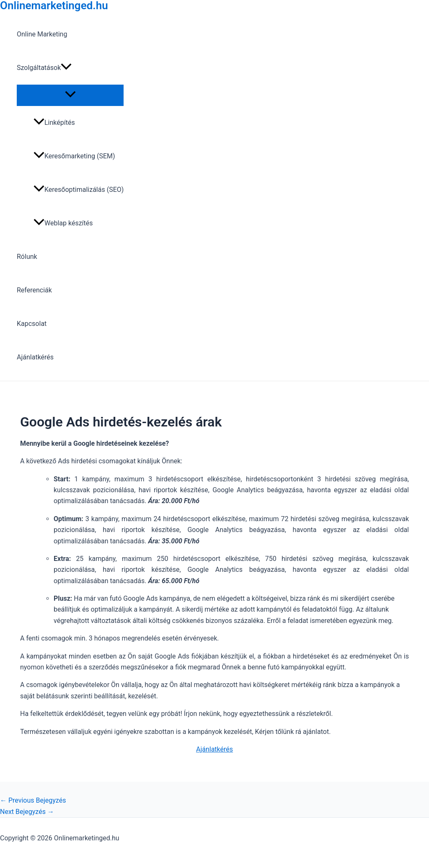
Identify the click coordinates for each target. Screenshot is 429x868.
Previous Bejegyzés (33, 800)
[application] (66, 68)
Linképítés (54, 123)
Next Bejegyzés (27, 812)
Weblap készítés (63, 223)
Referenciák (34, 290)
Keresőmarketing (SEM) (74, 156)
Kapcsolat (32, 324)
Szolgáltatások (44, 68)
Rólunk (27, 257)
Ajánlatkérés (35, 357)
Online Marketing (42, 34)
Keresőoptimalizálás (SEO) (79, 190)
